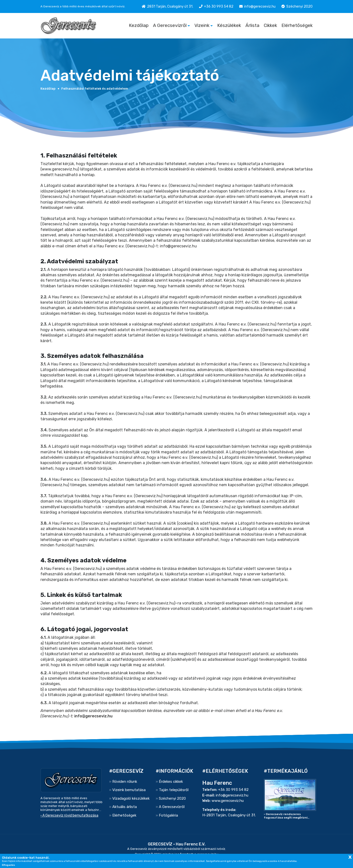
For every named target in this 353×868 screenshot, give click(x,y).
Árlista (252, 25)
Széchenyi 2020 (299, 6)
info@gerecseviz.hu (260, 6)
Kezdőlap (139, 25)
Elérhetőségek (297, 25)
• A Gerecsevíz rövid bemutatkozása (69, 815)
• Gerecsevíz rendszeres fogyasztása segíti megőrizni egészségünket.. (286, 816)
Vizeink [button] (202, 25)
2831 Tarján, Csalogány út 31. (170, 6)
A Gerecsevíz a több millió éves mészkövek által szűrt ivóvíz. (83, 6)
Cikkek (270, 25)
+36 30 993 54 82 (219, 6)
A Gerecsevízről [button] (170, 25)
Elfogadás (8, 865)
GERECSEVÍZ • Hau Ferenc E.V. (177, 844)
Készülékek (229, 25)
